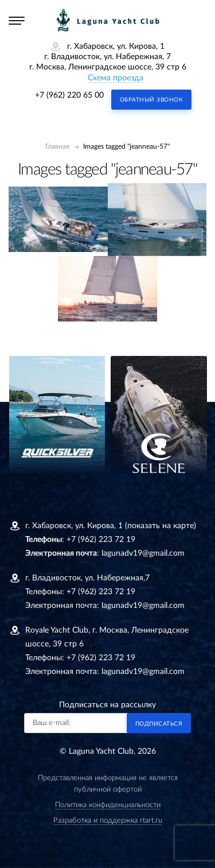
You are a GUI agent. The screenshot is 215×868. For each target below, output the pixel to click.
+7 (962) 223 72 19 (101, 540)
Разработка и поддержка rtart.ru (108, 821)
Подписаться (159, 724)
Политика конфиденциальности (108, 805)
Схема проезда (116, 78)
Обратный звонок (152, 100)
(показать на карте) (161, 526)
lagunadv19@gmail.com (143, 553)
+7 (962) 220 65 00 (69, 95)
